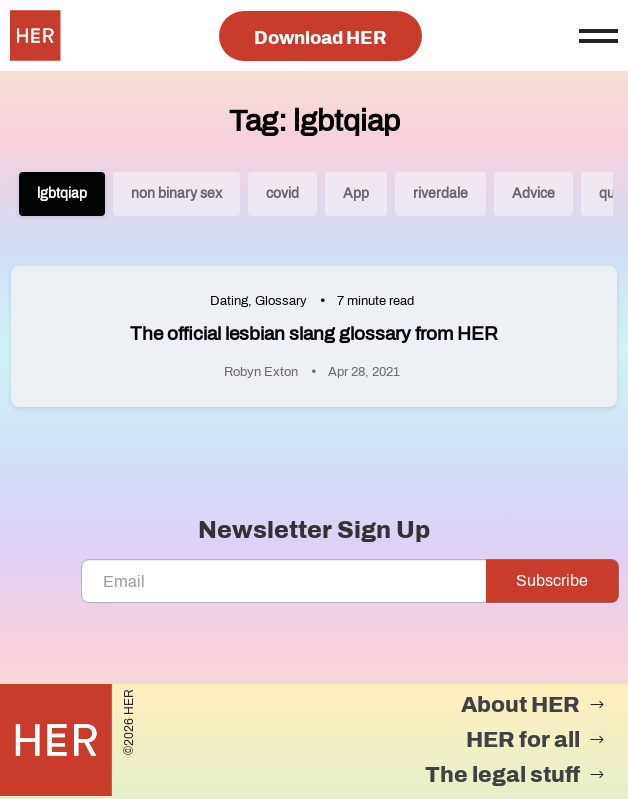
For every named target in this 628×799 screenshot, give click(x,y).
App (356, 193)
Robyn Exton (261, 372)
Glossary (281, 301)
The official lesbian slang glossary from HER (314, 333)
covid (282, 193)
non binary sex (176, 193)
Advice (533, 193)
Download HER (320, 38)
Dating (229, 301)
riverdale (440, 193)
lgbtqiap (62, 193)
